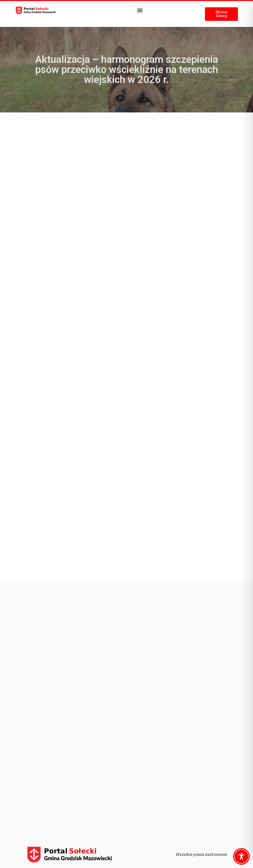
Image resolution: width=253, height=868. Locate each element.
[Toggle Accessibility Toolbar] (241, 856)
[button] (140, 10)
